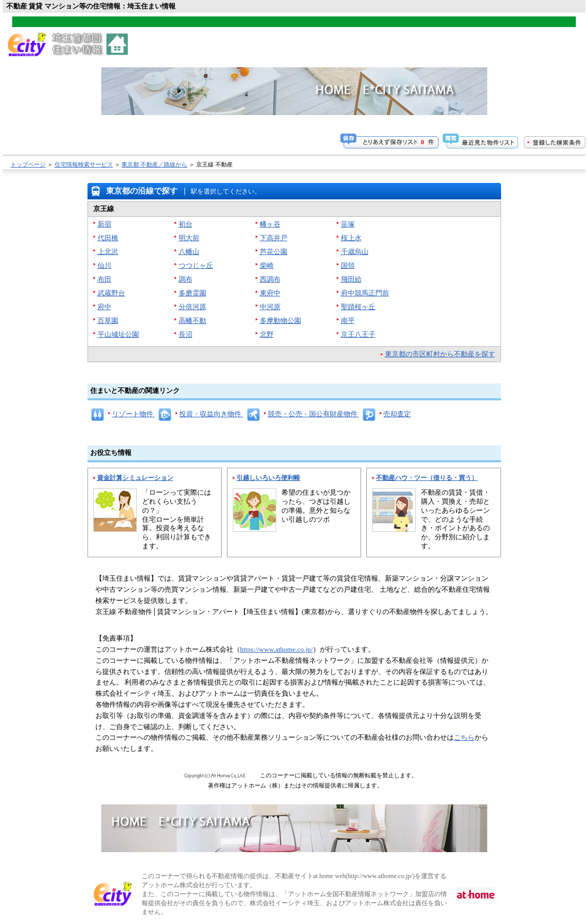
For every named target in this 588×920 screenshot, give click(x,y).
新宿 (104, 224)
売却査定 (397, 414)
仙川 (104, 265)
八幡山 (189, 252)
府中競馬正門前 (365, 293)
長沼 (186, 334)
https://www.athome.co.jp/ (277, 649)
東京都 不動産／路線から (154, 164)
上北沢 (108, 252)
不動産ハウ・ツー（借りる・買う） (427, 478)
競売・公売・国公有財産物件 (313, 414)
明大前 (189, 238)
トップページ (28, 164)
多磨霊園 (192, 293)
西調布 (270, 279)
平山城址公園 (118, 334)
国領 (348, 265)
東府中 (270, 293)
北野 (267, 334)
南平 (348, 321)
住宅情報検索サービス (84, 164)
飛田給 (351, 279)
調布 (186, 279)
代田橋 (108, 238)
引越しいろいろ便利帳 (268, 478)
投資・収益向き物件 (211, 414)
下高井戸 (274, 238)
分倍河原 (192, 307)
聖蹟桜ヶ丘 (358, 307)
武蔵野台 (111, 293)
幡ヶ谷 (270, 224)
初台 (186, 224)
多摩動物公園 (280, 321)
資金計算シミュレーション (135, 478)
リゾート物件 (133, 414)
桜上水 (351, 238)
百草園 (108, 321)
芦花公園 (274, 252)
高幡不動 (192, 321)
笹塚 (348, 224)
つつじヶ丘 (196, 265)
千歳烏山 (355, 252)
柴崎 (267, 265)
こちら (464, 737)
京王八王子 (358, 334)
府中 (104, 307)
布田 (104, 279)
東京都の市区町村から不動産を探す (440, 354)
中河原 (270, 307)
